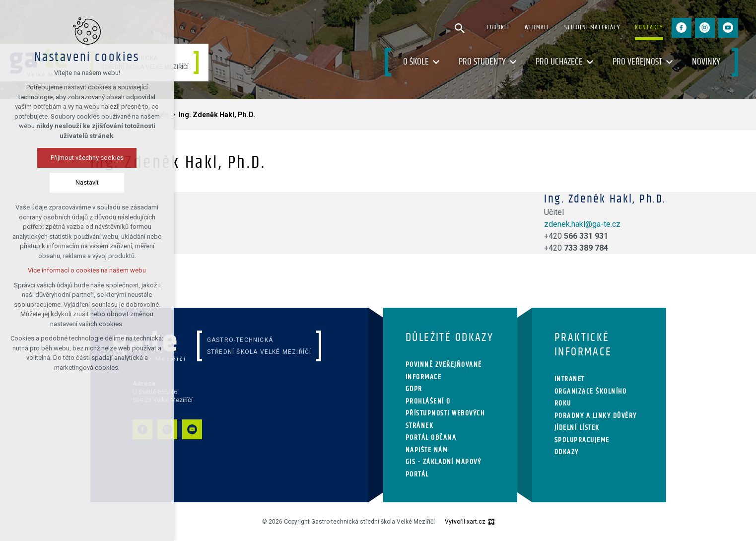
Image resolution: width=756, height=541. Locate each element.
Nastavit (83, 182)
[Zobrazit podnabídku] (436, 62)
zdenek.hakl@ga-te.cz (582, 224)
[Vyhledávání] (460, 28)
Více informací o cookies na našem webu (83, 270)
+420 (576, 236)
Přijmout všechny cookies (83, 158)
